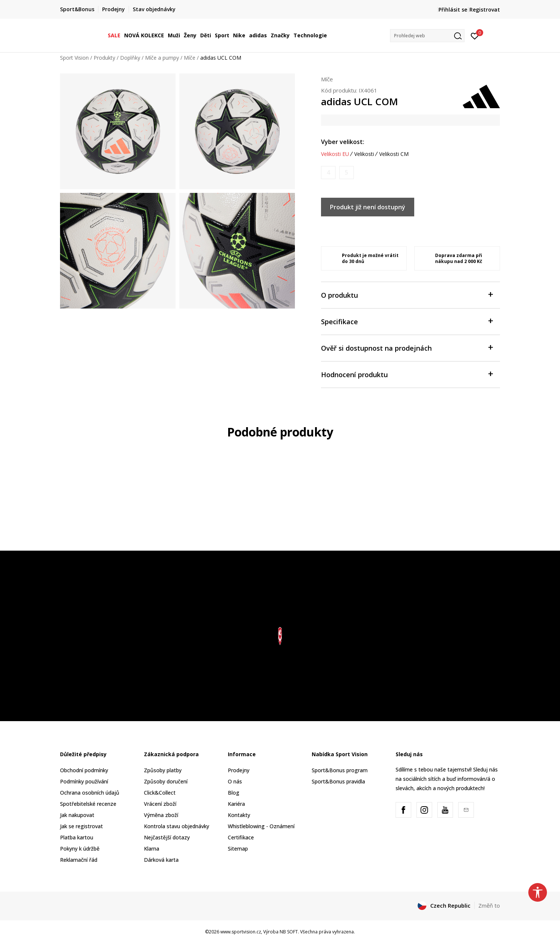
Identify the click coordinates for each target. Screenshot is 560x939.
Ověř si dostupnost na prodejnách (407, 348)
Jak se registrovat (81, 826)
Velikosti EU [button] (335, 154)
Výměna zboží (161, 815)
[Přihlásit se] (475, 35)
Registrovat (485, 10)
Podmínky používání (84, 781)
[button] (427, 36)
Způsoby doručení (166, 781)
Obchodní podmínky (84, 770)
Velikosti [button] (364, 154)
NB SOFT (289, 932)
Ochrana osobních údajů (90, 793)
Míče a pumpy (162, 58)
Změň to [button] (489, 905)
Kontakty (239, 815)
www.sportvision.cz (241, 932)
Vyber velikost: (343, 142)
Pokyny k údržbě (80, 849)
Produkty (104, 58)
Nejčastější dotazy (167, 837)
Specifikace (407, 321)
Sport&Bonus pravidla (338, 781)
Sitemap (238, 849)
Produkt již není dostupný (368, 207)
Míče (190, 58)
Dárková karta (161, 860)
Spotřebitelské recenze (88, 804)
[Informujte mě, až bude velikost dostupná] (328, 173)
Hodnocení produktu (407, 374)
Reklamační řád (79, 860)
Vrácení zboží (160, 804)
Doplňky (130, 58)
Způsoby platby (163, 770)
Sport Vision (74, 58)
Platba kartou (77, 837)
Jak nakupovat (77, 815)
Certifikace (241, 837)
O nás (235, 781)
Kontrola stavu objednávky (177, 826)
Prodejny (239, 770)
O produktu (407, 295)
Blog (234, 793)
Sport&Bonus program (340, 770)
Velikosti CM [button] (394, 154)
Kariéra (236, 804)
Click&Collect (160, 793)
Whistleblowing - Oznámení (261, 826)
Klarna (152, 849)
